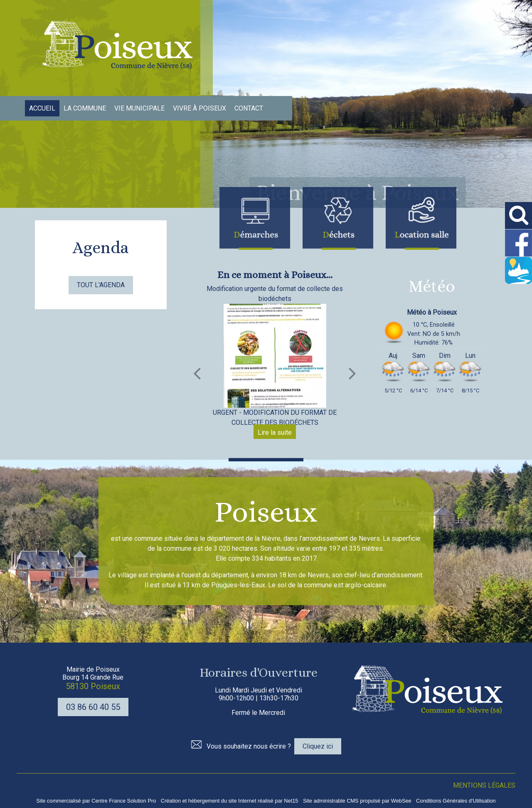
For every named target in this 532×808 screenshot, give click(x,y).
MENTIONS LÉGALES (484, 785)
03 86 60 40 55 (93, 707)
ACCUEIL (42, 108)
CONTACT (249, 108)
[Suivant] (352, 373)
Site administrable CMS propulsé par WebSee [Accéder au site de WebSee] (357, 801)
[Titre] (255, 218)
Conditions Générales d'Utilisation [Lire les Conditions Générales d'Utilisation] (456, 801)
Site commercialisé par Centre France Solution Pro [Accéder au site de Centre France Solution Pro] (96, 801)
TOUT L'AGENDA (101, 285)
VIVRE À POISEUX (199, 108)
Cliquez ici (318, 746)
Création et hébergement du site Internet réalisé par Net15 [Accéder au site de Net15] (230, 801)
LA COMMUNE (85, 108)
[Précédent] (197, 373)
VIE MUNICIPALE (139, 108)
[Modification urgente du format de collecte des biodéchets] (275, 356)
